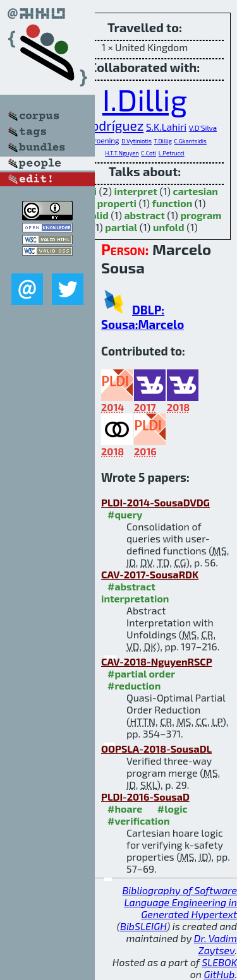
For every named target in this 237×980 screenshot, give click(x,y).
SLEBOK (219, 962)
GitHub (220, 974)
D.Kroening (101, 140)
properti (117, 203)
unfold (169, 227)
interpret (136, 191)
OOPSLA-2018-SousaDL (156, 749)
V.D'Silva (203, 128)
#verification (139, 821)
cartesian (196, 191)
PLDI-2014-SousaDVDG (155, 502)
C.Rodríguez (108, 125)
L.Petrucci (172, 153)
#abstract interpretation (135, 592)
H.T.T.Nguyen (122, 153)
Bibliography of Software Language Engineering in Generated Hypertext (179, 902)
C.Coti (149, 153)
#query (125, 514)
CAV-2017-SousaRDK (150, 574)
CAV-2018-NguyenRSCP (156, 661)
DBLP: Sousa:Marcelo (143, 317)
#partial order (141, 673)
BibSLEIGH (143, 926)
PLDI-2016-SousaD (145, 797)
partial (121, 227)
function (173, 203)
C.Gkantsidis (191, 141)
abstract (144, 215)
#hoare (125, 809)
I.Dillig (145, 99)
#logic (173, 809)
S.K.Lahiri (166, 127)
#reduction (134, 685)
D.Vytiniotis (137, 141)
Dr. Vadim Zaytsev (216, 944)
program (201, 215)
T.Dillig (162, 141)
